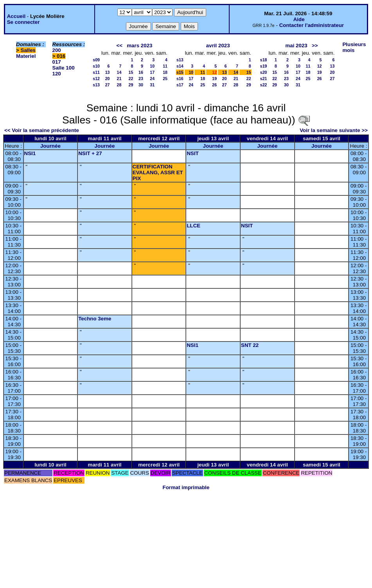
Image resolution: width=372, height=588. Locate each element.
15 (131, 72)
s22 (264, 85)
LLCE (193, 226)
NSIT (192, 153)
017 (57, 62)
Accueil (16, 16)
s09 (96, 60)
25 (165, 79)
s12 (96, 79)
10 (152, 66)
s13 (96, 85)
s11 (96, 72)
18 (165, 72)
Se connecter (23, 22)
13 (108, 72)
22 (131, 79)
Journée (50, 146)
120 (57, 74)
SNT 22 (250, 345)
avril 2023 (218, 46)
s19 (264, 66)
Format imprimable (186, 487)
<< (120, 46)
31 (152, 85)
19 (214, 79)
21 (119, 79)
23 (141, 79)
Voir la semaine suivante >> (334, 130)
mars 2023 (139, 46)
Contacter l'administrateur (312, 25)
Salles (28, 50)
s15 (180, 72)
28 (119, 85)
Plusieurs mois (354, 47)
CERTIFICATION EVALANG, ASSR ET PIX (158, 172)
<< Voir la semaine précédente (42, 130)
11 (165, 66)
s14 (180, 66)
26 (214, 85)
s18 (264, 60)
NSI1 (30, 153)
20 (108, 79)
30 (141, 85)
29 (131, 85)
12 (320, 66)
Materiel (26, 56)
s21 (264, 79)
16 (141, 72)
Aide (299, 19)
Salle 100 (64, 68)
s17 (180, 85)
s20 (264, 72)
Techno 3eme (95, 319)
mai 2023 (296, 46)
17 (152, 72)
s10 (96, 66)
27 (108, 85)
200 (57, 50)
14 (119, 72)
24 (152, 79)
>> (315, 46)
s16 (180, 79)
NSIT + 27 (90, 153)
